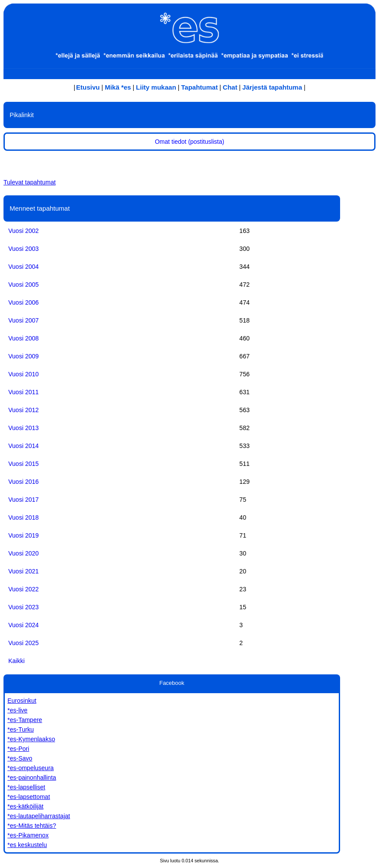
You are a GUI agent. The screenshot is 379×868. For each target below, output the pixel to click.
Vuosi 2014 (24, 446)
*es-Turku (21, 729)
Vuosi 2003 (24, 249)
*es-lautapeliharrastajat (39, 816)
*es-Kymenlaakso (31, 739)
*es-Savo (20, 758)
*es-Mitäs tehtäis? (32, 826)
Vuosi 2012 (24, 410)
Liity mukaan (156, 87)
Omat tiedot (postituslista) (189, 142)
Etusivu (88, 87)
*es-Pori (18, 749)
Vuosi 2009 (24, 356)
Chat (230, 87)
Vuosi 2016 (24, 482)
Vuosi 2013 (24, 428)
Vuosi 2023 (24, 607)
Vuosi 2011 (24, 392)
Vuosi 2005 (24, 285)
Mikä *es (118, 87)
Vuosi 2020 (24, 553)
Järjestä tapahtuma (272, 87)
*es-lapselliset (26, 787)
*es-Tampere (25, 720)
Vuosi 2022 (24, 589)
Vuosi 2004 (24, 267)
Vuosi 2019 (24, 535)
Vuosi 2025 (24, 643)
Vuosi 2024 (24, 625)
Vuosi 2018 (24, 517)
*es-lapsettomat (29, 797)
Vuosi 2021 (24, 571)
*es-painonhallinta (32, 778)
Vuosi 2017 (24, 500)
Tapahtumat (199, 87)
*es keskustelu (27, 845)
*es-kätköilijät (25, 806)
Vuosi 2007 (24, 320)
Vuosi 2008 (24, 338)
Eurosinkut (22, 701)
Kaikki (16, 661)
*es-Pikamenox (28, 835)
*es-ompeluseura (31, 768)
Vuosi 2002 (24, 231)
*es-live (17, 710)
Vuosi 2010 (24, 374)
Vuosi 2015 (24, 464)
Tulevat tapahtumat (30, 182)
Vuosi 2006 (24, 302)
